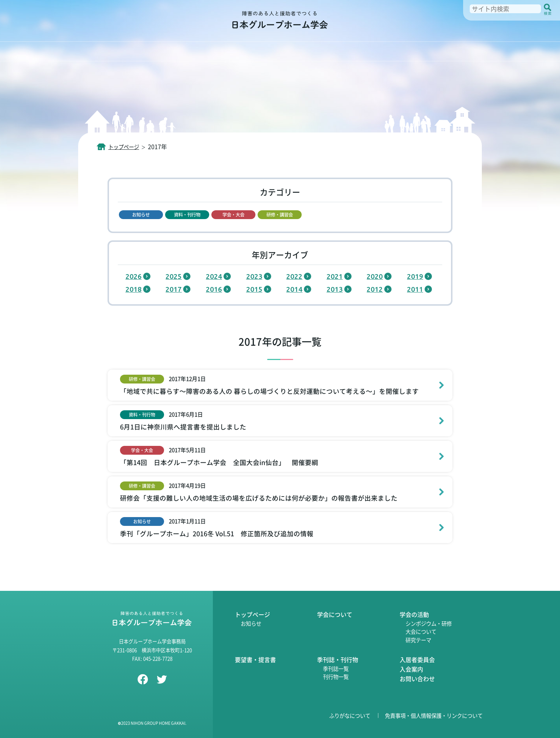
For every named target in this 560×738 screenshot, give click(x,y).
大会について (421, 631)
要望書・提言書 (255, 659)
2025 (174, 276)
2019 (415, 276)
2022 (294, 276)
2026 (134, 276)
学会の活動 (414, 614)
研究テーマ (418, 640)
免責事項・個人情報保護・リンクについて (434, 715)
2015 (254, 289)
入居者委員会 (417, 659)
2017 (174, 289)
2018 (134, 289)
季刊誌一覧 (336, 668)
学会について (335, 614)
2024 (214, 276)
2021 (335, 276)
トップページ (252, 614)
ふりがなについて (350, 715)
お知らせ (251, 623)
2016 (214, 289)
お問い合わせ (417, 679)
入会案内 (411, 669)
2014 (294, 289)
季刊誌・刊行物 (338, 659)
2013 (335, 289)
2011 (415, 289)
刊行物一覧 (336, 677)
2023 (254, 276)
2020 (375, 276)
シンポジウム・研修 (429, 623)
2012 (375, 289)
